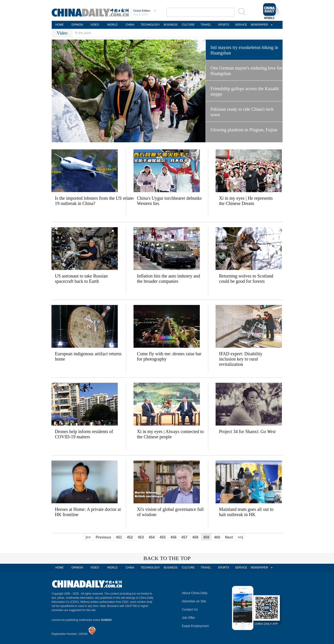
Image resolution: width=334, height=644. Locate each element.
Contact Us (190, 609)
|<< (88, 537)
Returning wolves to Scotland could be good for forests (246, 279)
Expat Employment (195, 626)
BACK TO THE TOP (167, 558)
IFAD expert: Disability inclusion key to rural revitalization (241, 359)
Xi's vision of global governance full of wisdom (170, 512)
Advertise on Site (194, 601)
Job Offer (188, 618)
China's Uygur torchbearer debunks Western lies (169, 201)
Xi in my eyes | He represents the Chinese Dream (246, 201)
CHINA (130, 25)
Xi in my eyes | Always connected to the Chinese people (170, 434)
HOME (60, 25)
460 (217, 537)
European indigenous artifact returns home (88, 356)
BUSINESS (171, 25)
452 (130, 537)
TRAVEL (206, 25)
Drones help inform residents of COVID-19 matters (84, 434)
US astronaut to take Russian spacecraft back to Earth (81, 279)
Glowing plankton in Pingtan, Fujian (244, 130)
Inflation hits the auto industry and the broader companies (168, 279)
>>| (240, 537)
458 (195, 537)
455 (163, 537)
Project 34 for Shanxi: (247, 431)
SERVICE (241, 25)
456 (174, 537)
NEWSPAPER (259, 25)
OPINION (77, 25)
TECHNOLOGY (150, 25)
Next (229, 537)
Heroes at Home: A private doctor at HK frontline (88, 512)
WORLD (112, 25)
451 (119, 537)
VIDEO (95, 25)
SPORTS (223, 25)
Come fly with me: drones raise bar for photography (169, 356)
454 (152, 537)
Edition (142, 11)
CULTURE (188, 25)
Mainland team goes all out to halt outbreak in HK (246, 512)
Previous (103, 537)
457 (184, 537)
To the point (83, 33)
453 (141, 537)
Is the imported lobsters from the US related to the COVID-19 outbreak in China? (90, 201)
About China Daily (195, 593)
